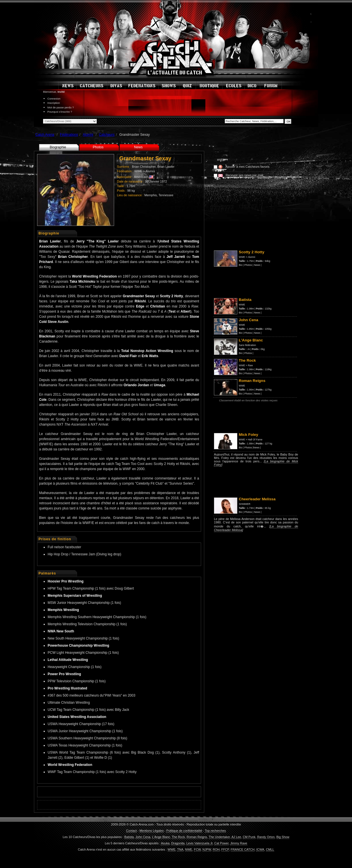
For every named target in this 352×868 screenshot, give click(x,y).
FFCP (225, 849)
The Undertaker (219, 837)
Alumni (150, 171)
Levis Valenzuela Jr (199, 843)
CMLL (270, 849)
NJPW (207, 849)
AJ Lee (236, 837)
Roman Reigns (197, 837)
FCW (197, 849)
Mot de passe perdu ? (61, 107)
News (138, 147)
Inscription (54, 103)
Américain (141, 177)
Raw (250, 365)
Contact (131, 831)
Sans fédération (247, 345)
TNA (180, 849)
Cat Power (221, 843)
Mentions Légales (152, 831)
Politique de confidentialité (184, 831)
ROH (216, 849)
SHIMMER (245, 504)
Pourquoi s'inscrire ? (60, 112)
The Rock (178, 837)
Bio (240, 265)
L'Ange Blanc (161, 837)
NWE (189, 849)
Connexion (54, 99)
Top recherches (215, 831)
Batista (129, 837)
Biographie (58, 147)
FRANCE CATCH (243, 849)
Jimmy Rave (239, 843)
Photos (98, 147)
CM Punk (249, 837)
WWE (138, 171)
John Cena (143, 837)
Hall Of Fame (255, 440)
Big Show (283, 837)
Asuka (165, 843)
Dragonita (178, 843)
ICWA (260, 849)
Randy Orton (266, 837)
